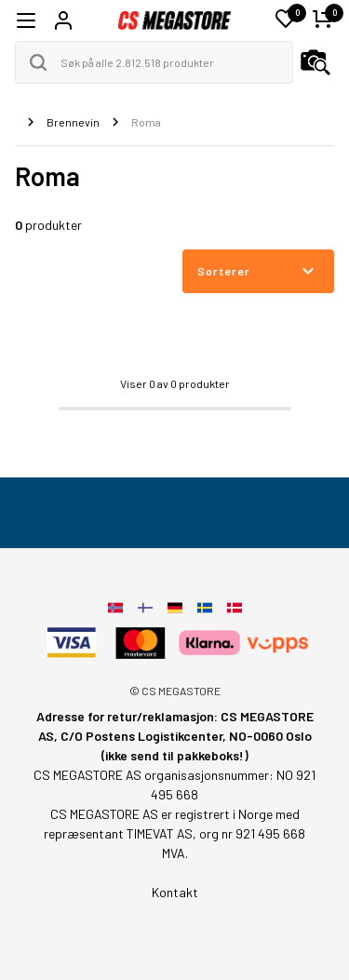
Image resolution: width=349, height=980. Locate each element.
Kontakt (175, 892)
